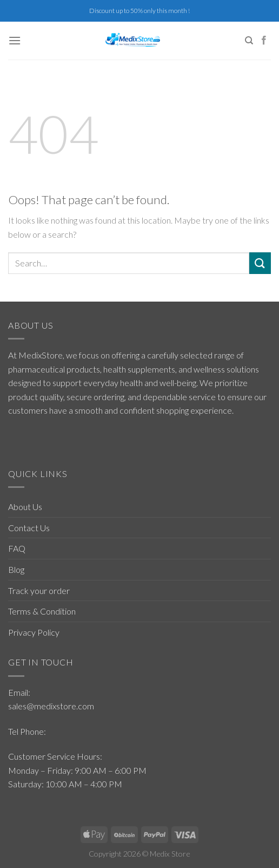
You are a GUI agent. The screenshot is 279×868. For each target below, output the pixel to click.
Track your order (39, 590)
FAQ (17, 548)
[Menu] (15, 40)
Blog (16, 569)
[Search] (249, 41)
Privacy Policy (34, 632)
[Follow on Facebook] (264, 41)
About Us (25, 507)
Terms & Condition (42, 611)
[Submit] (260, 263)
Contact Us (29, 528)
